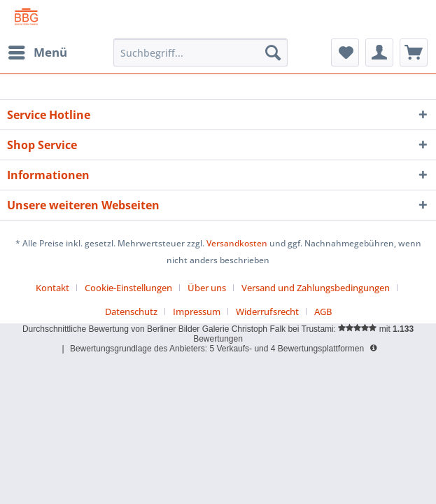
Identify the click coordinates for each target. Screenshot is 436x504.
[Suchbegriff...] (201, 52)
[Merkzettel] (345, 52)
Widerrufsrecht (267, 311)
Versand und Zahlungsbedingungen (316, 288)
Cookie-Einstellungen (128, 288)
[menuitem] (37, 52)
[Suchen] (273, 52)
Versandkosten (237, 243)
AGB (323, 311)
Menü (38, 51)
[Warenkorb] (414, 52)
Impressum (197, 311)
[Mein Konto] (379, 52)
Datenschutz (131, 311)
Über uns (207, 288)
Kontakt (52, 288)
